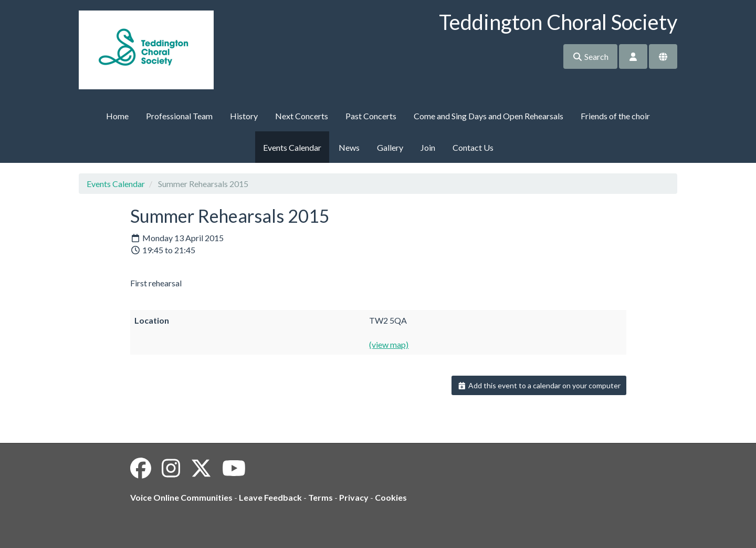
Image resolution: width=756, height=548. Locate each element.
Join (428, 147)
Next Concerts (302, 116)
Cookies (391, 497)
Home (117, 116)
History (244, 116)
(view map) (389, 344)
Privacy (354, 497)
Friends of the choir (615, 116)
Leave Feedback (270, 497)
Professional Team (179, 116)
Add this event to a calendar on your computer (539, 385)
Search (590, 56)
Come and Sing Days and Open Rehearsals (489, 116)
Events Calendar (292, 147)
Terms (321, 497)
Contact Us (473, 147)
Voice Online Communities (181, 497)
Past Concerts (371, 116)
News (349, 147)
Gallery (390, 147)
